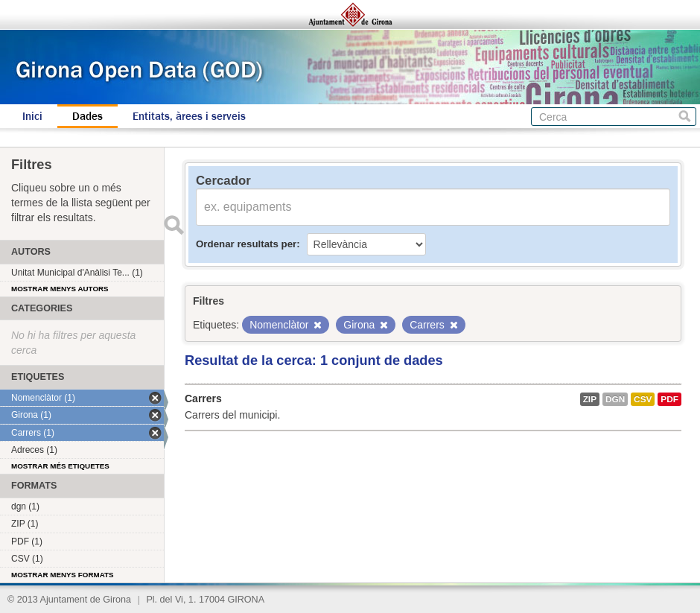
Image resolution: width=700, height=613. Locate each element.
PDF (669, 399)
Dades (87, 116)
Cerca (685, 117)
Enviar (174, 225)
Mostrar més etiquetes (60, 466)
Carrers (203, 398)
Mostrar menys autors (60, 289)
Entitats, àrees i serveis (189, 116)
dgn (615, 399)
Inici (32, 116)
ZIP (590, 399)
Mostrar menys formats (63, 575)
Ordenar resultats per (246, 244)
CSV (643, 399)
